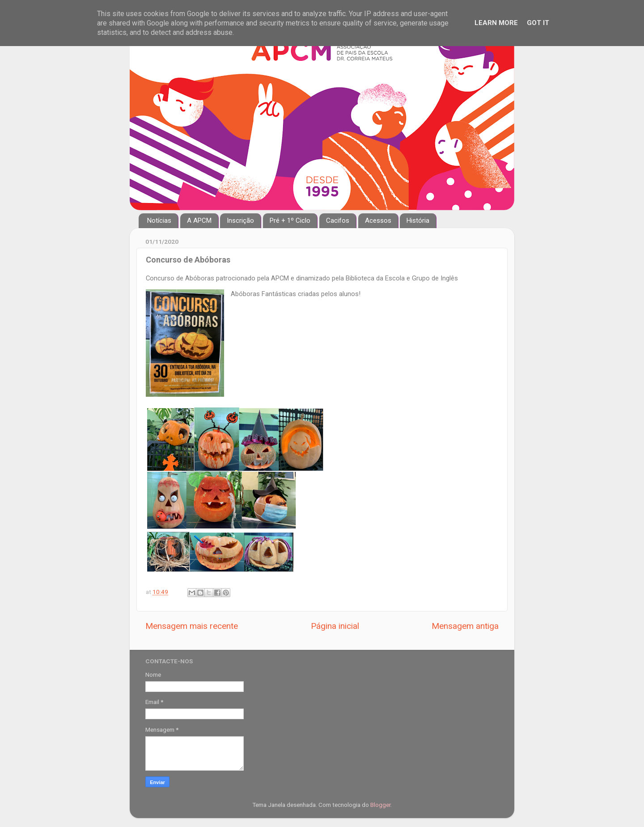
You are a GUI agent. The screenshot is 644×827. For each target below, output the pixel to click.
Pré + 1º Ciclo (290, 221)
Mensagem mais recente (192, 626)
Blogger (380, 805)
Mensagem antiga (465, 626)
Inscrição (240, 221)
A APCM (199, 221)
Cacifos (338, 221)
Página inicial (335, 626)
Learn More (496, 23)
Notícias (159, 221)
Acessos (378, 221)
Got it (538, 23)
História (418, 221)
